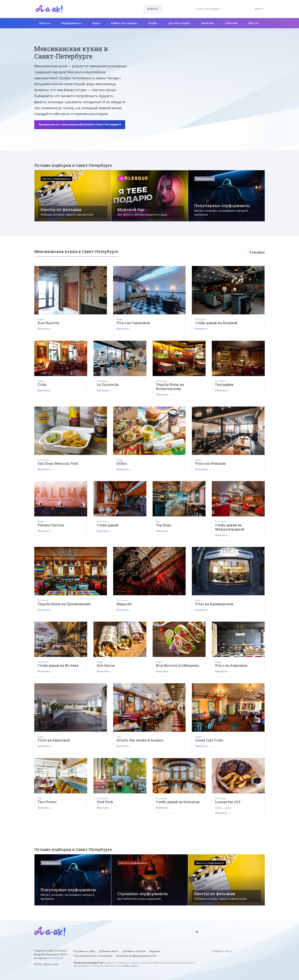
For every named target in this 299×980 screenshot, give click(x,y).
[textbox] (121, 6)
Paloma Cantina (51, 525)
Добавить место (109, 951)
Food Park (105, 802)
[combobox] (121, 9)
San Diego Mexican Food (58, 463)
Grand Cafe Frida (209, 740)
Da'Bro (122, 463)
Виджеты (155, 951)
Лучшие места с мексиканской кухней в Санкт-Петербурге (80, 124)
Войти (259, 9)
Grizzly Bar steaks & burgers (140, 740)
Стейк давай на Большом (178, 802)
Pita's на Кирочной (54, 740)
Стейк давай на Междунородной (230, 527)
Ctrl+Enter (55, 958)
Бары (97, 23)
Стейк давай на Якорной (216, 323)
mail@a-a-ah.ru (130, 966)
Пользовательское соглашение (93, 956)
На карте (258, 252)
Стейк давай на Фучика (58, 665)
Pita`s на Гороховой (133, 323)
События (232, 23)
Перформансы (72, 23)
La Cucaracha (108, 384)
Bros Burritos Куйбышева (178, 665)
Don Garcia (106, 665)
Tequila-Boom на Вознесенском (170, 386)
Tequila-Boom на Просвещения (64, 604)
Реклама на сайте (85, 951)
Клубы (154, 23)
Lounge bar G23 (228, 802)
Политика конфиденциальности (136, 956)
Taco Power (47, 802)
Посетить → (45, 329)
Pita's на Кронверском (214, 604)
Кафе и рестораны (125, 23)
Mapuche (124, 604)
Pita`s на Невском (210, 463)
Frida (42, 384)
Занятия (208, 23)
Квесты (45, 23)
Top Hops (164, 525)
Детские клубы (180, 23)
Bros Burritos (48, 323)
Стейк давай (108, 525)
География (224, 384)
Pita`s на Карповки (231, 665)
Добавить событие (134, 951)
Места (254, 23)
